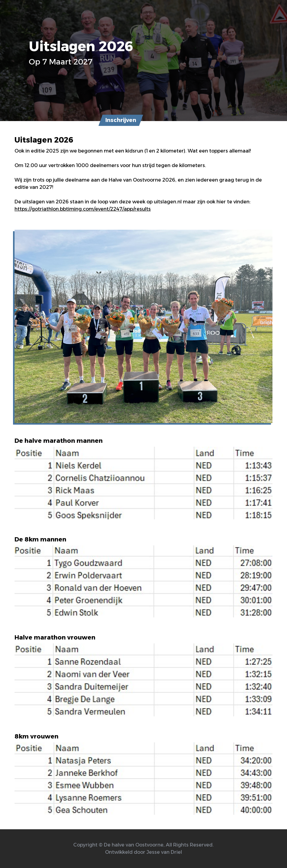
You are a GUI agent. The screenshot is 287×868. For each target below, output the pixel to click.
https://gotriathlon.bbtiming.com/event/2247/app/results (83, 209)
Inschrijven (121, 120)
